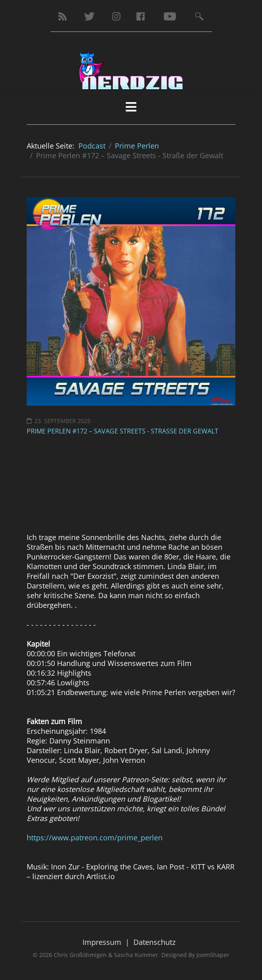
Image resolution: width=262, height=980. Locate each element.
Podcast (92, 146)
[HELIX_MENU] (131, 107)
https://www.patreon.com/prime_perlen (95, 838)
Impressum (102, 942)
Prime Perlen (137, 146)
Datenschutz (154, 942)
